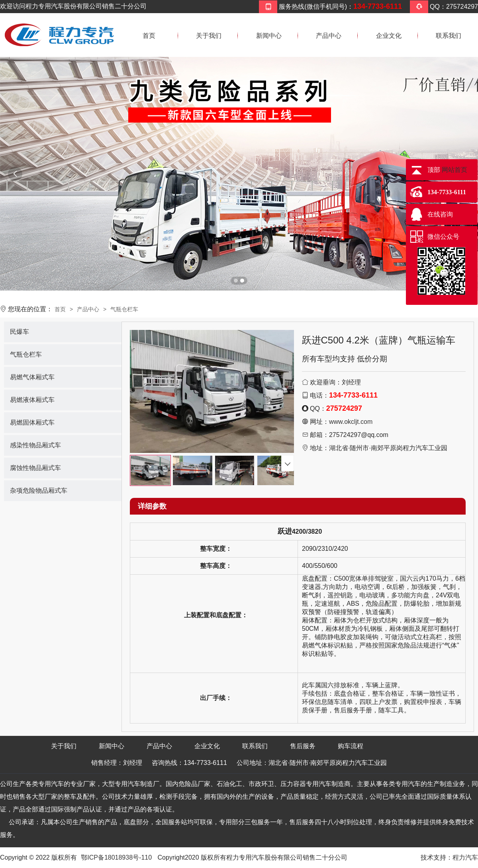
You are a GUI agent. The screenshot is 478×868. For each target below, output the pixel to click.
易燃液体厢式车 (32, 400)
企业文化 (389, 36)
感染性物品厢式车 (35, 445)
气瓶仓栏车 (124, 309)
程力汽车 (465, 857)
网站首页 (454, 170)
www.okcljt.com (351, 422)
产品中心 (329, 36)
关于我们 (209, 36)
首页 (149, 36)
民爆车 (20, 332)
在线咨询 (440, 214)
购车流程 (351, 746)
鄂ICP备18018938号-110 (116, 857)
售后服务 (303, 746)
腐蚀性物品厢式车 (35, 468)
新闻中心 (269, 36)
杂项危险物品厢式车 (39, 491)
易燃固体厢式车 (32, 422)
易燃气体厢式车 (32, 377)
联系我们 (449, 36)
